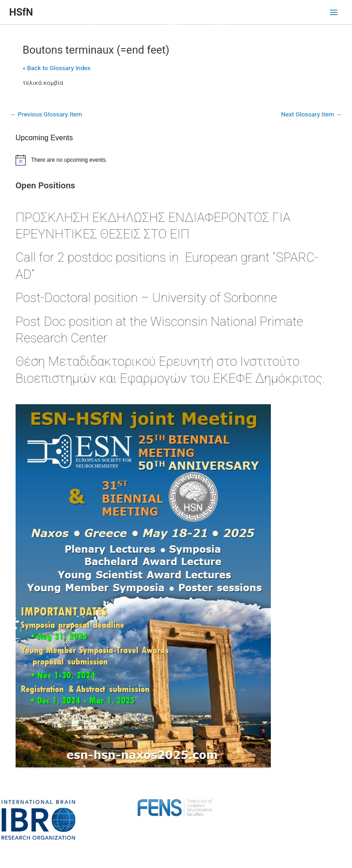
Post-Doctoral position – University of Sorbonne (146, 298)
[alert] (176, 160)
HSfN (21, 12)
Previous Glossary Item (46, 114)
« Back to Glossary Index (56, 68)
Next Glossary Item (311, 114)
